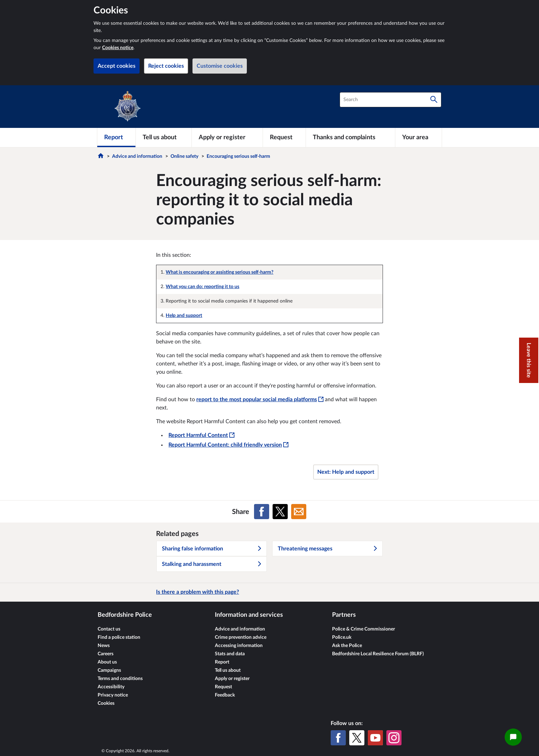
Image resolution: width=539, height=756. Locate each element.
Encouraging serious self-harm (238, 156)
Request (223, 687)
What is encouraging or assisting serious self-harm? (219, 272)
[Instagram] (394, 738)
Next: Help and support (346, 472)
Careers (106, 654)
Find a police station (119, 637)
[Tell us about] (164, 138)
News (104, 646)
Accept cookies (117, 66)
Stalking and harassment (212, 564)
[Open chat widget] (513, 737)
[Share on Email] (299, 512)
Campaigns (109, 670)
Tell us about (228, 670)
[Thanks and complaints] (350, 138)
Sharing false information (212, 549)
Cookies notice (118, 48)
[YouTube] (375, 738)
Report (222, 662)
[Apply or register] (227, 138)
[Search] (434, 100)
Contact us (109, 629)
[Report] (116, 138)
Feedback (225, 695)
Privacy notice (113, 695)
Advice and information (137, 156)
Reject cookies (166, 66)
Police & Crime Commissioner (364, 629)
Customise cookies (220, 66)
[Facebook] (338, 738)
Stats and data (230, 654)
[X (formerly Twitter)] (357, 738)
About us (107, 662)
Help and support (184, 316)
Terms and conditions (120, 679)
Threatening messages (328, 549)
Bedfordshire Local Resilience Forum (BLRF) (378, 654)
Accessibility (111, 687)
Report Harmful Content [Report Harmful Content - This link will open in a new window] (201, 435)
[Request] (284, 138)
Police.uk (342, 637)
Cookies (106, 703)
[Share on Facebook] (262, 512)
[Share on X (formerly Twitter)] (280, 512)
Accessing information (239, 646)
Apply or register (232, 679)
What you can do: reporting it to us (202, 287)
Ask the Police (347, 646)
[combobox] (390, 100)
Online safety (184, 156)
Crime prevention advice (241, 637)
